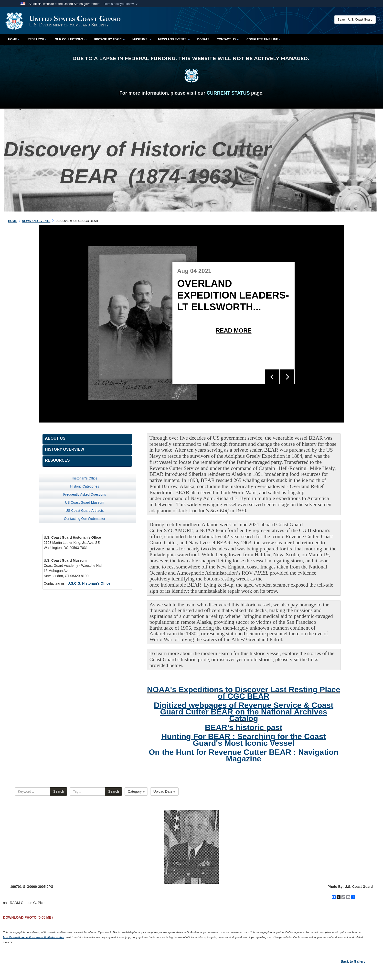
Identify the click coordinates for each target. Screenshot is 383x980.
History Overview (64, 449)
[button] (121, 4)
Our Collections (71, 39)
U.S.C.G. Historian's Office (89, 583)
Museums (142, 39)
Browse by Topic (109, 39)
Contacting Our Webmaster (85, 519)
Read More (234, 330)
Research (37, 39)
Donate (203, 39)
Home (14, 39)
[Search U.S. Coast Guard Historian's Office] (355, 20)
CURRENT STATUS (228, 93)
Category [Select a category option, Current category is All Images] (136, 791)
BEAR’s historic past (244, 727)
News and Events (174, 39)
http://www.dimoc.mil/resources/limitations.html (33, 937)
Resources (57, 460)
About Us (55, 438)
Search (59, 791)
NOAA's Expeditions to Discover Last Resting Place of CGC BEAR (244, 693)
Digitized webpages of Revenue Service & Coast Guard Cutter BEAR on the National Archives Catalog (244, 712)
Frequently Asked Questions (85, 494)
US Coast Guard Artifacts (85, 511)
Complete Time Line (264, 39)
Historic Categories (85, 486)
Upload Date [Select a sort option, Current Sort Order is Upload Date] (164, 791)
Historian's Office (85, 478)
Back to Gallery (353, 961)
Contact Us (228, 39)
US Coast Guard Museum (85, 502)
